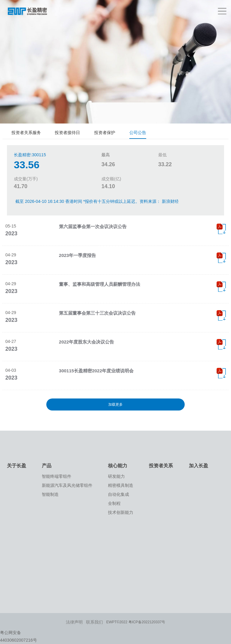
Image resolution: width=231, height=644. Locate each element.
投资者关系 (161, 466)
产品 (47, 466)
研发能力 (116, 476)
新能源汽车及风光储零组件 (67, 485)
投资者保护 (105, 133)
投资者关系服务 (26, 133)
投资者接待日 (67, 133)
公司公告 (138, 133)
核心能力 (118, 466)
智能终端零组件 (57, 476)
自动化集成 (119, 494)
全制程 (114, 503)
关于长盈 (17, 466)
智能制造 (50, 494)
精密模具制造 (121, 485)
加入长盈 (199, 466)
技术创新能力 (121, 512)
